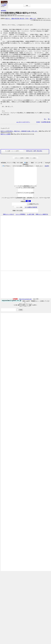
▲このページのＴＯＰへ (23, 122)
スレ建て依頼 (31, 218)
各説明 (47, 166)
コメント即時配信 (20, 218)
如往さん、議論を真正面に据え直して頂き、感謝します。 (21, 19)
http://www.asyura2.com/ (25, 303)
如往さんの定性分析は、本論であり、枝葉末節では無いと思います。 (20, 131)
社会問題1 (4, 5)
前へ (49, 119)
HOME (5, 4)
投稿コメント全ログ (9, 218)
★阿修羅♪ (4, 11)
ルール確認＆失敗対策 (31, 211)
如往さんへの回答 (5, 134)
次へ (45, 119)
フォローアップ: (5, 128)
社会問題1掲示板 (46, 122)
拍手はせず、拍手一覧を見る (34, 151)
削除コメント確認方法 (42, 218)
